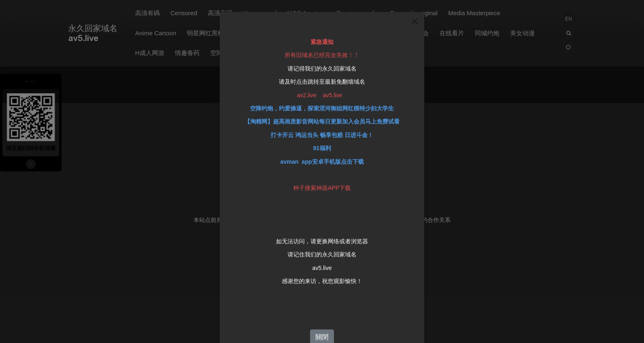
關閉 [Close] (322, 335)
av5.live (322, 265)
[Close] (415, 19)
